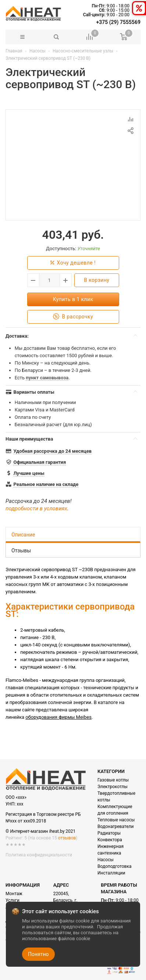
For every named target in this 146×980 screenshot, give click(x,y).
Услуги (13, 900)
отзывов (67, 838)
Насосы (38, 51)
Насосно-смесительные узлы (83, 51)
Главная (14, 51)
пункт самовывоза (47, 378)
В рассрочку (73, 317)
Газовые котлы (113, 780)
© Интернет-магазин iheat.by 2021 (40, 831)
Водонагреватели (115, 827)
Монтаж (14, 894)
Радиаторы (109, 833)
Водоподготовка (114, 866)
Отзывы (21, 551)
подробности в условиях (36, 508)
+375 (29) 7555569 (118, 22)
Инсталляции (111, 873)
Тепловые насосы (116, 820)
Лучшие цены (29, 473)
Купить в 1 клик (73, 299)
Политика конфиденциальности (39, 855)
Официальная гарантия (40, 462)
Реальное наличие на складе (46, 484)
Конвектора (110, 840)
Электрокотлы (113, 787)
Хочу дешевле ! (73, 263)
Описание (23, 535)
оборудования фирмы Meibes (58, 717)
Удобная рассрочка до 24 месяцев (52, 451)
